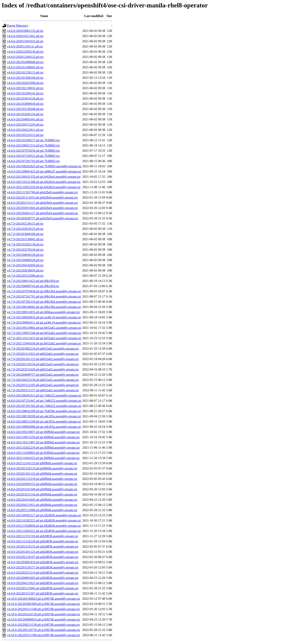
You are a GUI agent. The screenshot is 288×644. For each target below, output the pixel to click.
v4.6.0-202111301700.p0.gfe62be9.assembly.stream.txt (42, 192)
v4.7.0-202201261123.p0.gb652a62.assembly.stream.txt (43, 359)
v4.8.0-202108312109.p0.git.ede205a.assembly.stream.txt (44, 421)
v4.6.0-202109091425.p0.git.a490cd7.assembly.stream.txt (44, 171)
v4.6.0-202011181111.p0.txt (25, 46)
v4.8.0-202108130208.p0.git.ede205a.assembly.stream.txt (44, 416)
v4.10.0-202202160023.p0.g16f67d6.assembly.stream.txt (43, 599)
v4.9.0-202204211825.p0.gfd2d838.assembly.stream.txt (43, 583)
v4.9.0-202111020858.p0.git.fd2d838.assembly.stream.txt (44, 526)
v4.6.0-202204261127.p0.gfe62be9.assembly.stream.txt (42, 213)
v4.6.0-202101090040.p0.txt (25, 62)
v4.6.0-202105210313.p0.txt (25, 135)
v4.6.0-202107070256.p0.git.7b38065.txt (33, 151)
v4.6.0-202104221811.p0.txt (25, 130)
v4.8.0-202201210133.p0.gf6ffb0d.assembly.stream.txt (42, 468)
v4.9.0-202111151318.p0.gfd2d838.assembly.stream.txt (42, 536)
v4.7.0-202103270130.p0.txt (25, 250)
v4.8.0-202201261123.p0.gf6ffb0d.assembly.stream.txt (42, 474)
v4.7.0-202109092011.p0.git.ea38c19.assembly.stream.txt (44, 323)
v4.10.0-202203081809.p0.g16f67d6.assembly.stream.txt (43, 604)
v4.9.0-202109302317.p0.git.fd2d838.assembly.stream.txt (44, 515)
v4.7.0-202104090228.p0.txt (25, 260)
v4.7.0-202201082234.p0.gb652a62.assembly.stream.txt (43, 349)
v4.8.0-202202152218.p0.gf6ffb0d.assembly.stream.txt (42, 479)
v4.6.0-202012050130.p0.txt (25, 52)
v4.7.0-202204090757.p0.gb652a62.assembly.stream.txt (43, 375)
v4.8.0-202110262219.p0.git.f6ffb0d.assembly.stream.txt (43, 448)
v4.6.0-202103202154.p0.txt (25, 114)
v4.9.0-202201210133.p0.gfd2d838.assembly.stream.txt (43, 547)
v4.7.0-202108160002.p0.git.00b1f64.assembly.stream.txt (44, 307)
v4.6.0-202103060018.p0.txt (25, 104)
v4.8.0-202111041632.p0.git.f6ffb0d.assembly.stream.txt (43, 458)
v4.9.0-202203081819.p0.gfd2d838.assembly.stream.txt (43, 562)
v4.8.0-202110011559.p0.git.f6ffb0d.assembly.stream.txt (43, 437)
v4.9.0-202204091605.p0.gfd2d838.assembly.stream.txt (43, 578)
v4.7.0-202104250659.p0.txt (25, 270)
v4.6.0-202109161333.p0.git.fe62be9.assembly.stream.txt (44, 177)
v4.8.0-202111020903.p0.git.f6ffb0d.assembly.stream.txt (43, 453)
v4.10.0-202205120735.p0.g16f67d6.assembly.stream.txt (43, 630)
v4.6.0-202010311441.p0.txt (25, 36)
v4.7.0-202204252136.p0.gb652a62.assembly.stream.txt (43, 380)
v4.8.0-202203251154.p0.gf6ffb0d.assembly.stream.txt (42, 494)
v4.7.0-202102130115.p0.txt (25, 224)
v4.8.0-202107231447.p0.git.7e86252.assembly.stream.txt (44, 401)
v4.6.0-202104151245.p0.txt (25, 125)
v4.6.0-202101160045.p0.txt (25, 67)
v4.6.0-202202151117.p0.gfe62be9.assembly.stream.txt (42, 203)
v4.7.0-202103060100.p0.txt (25, 234)
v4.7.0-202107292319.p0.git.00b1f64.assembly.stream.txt (44, 302)
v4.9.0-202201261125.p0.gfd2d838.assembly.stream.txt (43, 552)
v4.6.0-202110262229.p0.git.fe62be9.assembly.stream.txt (44, 187)
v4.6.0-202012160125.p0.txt (25, 57)
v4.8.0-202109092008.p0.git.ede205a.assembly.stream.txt (44, 427)
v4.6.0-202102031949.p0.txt (25, 83)
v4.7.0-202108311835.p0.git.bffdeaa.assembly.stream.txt (43, 312)
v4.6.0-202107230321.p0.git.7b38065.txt (33, 156)
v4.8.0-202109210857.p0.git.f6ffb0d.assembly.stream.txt (43, 432)
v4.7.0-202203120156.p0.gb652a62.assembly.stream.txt (43, 364)
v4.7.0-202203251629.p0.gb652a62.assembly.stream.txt (43, 369)
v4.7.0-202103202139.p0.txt (25, 244)
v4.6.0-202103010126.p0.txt (25, 98)
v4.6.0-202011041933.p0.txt (25, 41)
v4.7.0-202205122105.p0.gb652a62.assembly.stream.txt (43, 385)
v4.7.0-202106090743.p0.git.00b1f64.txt (33, 286)
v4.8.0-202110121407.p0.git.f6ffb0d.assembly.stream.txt (43, 442)
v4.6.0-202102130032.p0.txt (25, 88)
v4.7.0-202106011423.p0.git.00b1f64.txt (33, 281)
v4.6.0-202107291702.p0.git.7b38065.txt (33, 161)
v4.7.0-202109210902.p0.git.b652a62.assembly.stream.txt (44, 328)
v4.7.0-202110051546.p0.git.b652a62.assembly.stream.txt (44, 333)
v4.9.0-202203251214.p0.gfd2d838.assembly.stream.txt (43, 573)
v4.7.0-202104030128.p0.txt (25, 255)
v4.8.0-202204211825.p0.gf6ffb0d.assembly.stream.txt (42, 505)
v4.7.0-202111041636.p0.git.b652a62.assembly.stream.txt (44, 343)
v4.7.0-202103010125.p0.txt (25, 229)
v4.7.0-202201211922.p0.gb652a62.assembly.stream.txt (43, 354)
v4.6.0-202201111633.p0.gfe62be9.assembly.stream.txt (42, 197)
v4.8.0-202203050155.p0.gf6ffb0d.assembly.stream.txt (42, 484)
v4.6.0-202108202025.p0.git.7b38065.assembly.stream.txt (44, 166)
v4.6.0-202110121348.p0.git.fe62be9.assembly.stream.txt (44, 182)
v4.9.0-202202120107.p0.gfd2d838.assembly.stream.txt (43, 557)
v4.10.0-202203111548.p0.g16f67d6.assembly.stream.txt (43, 609)
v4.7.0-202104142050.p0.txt (25, 265)
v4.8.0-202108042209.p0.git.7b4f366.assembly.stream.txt (44, 411)
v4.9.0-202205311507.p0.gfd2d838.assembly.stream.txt (43, 593)
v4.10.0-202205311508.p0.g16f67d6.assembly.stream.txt (43, 635)
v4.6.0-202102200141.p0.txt (25, 93)
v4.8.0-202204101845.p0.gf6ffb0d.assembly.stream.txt (42, 500)
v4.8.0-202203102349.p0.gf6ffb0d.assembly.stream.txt (42, 489)
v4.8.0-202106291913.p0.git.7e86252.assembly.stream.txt (44, 395)
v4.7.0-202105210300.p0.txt (25, 276)
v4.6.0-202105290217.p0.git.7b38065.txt (33, 140)
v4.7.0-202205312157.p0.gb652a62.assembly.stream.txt (43, 390)
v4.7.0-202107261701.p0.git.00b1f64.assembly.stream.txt (44, 296)
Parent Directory (18, 26)
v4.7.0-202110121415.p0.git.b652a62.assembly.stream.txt (44, 338)
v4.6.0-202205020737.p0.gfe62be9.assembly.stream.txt (42, 218)
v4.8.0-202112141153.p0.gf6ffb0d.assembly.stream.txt (42, 463)
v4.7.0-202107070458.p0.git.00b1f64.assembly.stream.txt (44, 291)
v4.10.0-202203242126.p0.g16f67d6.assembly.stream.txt (43, 614)
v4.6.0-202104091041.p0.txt (25, 119)
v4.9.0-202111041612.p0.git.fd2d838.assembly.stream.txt (44, 531)
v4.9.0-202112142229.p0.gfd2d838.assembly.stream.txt (43, 541)
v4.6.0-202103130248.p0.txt (25, 109)
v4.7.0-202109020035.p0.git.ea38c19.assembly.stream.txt (44, 317)
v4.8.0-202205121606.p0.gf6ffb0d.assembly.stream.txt (42, 510)
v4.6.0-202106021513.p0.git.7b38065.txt (33, 145)
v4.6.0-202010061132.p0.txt (25, 31)
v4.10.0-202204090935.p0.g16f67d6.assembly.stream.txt (43, 619)
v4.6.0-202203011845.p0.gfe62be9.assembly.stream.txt (42, 208)
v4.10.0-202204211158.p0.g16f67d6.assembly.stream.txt (43, 625)
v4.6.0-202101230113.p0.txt (25, 72)
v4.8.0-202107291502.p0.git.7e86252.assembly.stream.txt (44, 406)
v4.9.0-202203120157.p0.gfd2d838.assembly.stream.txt (43, 567)
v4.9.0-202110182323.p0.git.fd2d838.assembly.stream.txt (44, 520)
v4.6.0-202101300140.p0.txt (25, 78)
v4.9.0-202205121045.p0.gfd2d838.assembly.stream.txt (43, 588)
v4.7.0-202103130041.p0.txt (25, 239)
